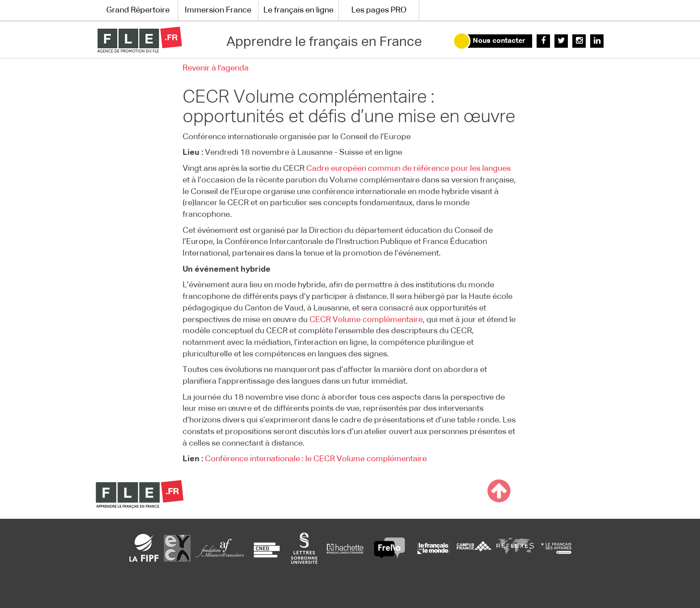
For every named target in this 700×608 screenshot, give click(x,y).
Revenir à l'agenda (216, 68)
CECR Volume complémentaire (366, 320)
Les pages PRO (379, 10)
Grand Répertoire (138, 10)
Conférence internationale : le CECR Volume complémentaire (316, 459)
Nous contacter (499, 41)
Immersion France (218, 10)
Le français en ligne (298, 10)
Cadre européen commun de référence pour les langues (408, 169)
